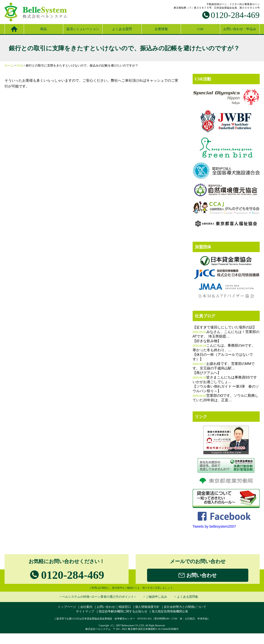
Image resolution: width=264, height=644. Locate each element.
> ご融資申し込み (155, 597)
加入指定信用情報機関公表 (170, 611)
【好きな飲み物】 (207, 341)
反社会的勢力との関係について (185, 607)
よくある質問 (122, 29)
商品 (44, 29)
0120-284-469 (235, 15)
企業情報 (161, 29)
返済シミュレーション (83, 29)
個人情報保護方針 (147, 607)
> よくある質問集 (186, 597)
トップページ (67, 607)
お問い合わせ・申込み (240, 29)
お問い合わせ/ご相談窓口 (114, 607)
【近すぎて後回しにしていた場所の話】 (225, 327)
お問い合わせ (198, 575)
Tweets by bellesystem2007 (214, 526)
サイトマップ (85, 611)
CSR (200, 29)
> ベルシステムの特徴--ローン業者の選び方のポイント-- (98, 597)
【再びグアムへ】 (207, 373)
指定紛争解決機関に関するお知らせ (123, 611)
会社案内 (86, 607)
